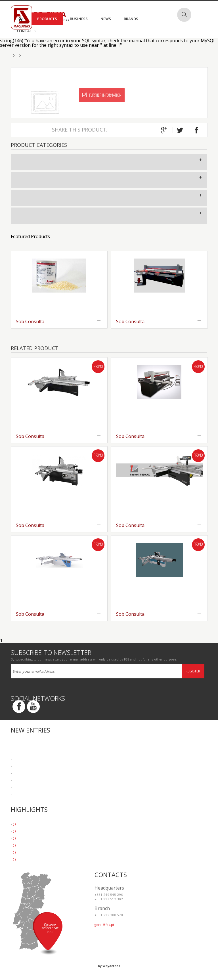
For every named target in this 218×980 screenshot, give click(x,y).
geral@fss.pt (104, 925)
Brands (131, 19)
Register (193, 671)
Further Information (102, 95)
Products (47, 19)
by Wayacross (109, 966)
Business (79, 19)
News (106, 19)
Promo (98, 367)
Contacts (27, 31)
